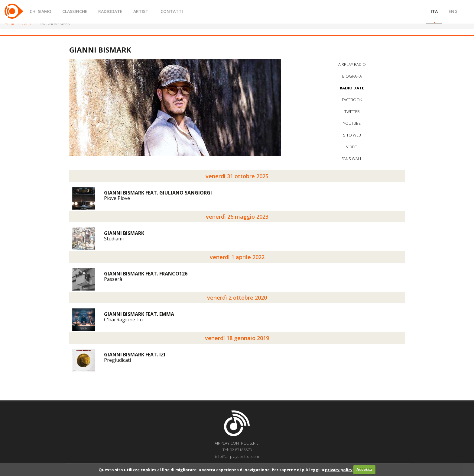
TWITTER (352, 111)
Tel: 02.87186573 (237, 450)
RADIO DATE (352, 88)
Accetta (364, 469)
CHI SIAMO (41, 11)
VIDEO (352, 147)
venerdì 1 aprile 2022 (237, 257)
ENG (453, 11)
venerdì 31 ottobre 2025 (237, 176)
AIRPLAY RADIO (352, 64)
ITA (434, 11)
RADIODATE (110, 11)
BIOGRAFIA (352, 76)
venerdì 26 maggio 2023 (237, 217)
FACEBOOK (352, 100)
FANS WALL (352, 159)
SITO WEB (352, 135)
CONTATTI (172, 11)
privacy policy (339, 469)
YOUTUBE (352, 123)
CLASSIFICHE (75, 11)
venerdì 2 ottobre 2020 (237, 297)
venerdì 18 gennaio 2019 (237, 338)
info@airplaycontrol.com (237, 456)
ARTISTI (141, 11)
